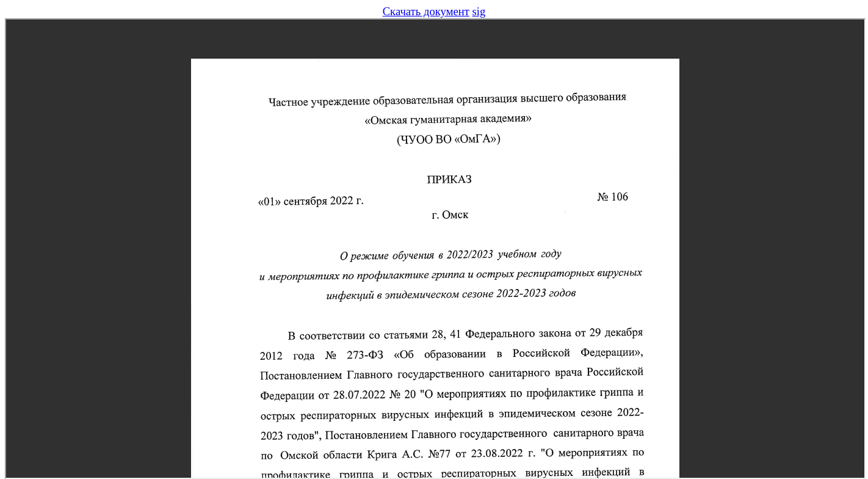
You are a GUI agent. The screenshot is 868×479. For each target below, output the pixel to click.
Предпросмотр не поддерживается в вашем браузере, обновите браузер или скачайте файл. (435, 249)
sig (479, 11)
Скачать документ (426, 11)
